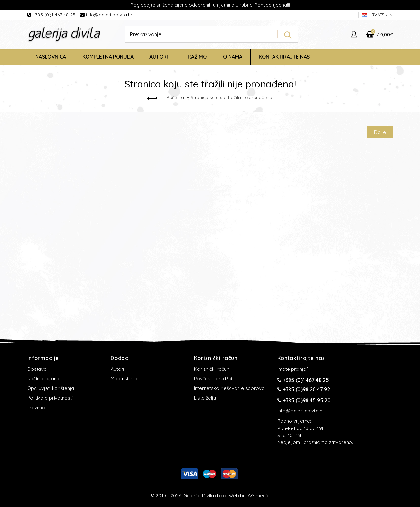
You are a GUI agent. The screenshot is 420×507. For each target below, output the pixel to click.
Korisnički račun (212, 369)
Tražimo (36, 407)
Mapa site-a (124, 379)
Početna (175, 97)
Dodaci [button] (120, 358)
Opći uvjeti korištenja (51, 388)
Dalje (380, 132)
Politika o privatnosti (50, 398)
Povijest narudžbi (213, 379)
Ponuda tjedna (271, 5)
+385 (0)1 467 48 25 (55, 15)
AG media (259, 496)
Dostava (37, 369)
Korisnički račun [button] (216, 358)
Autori (117, 369)
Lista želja (205, 398)
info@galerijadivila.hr (109, 15)
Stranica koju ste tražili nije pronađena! (232, 97)
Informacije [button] (43, 358)
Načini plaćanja (44, 379)
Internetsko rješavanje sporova (229, 388)
